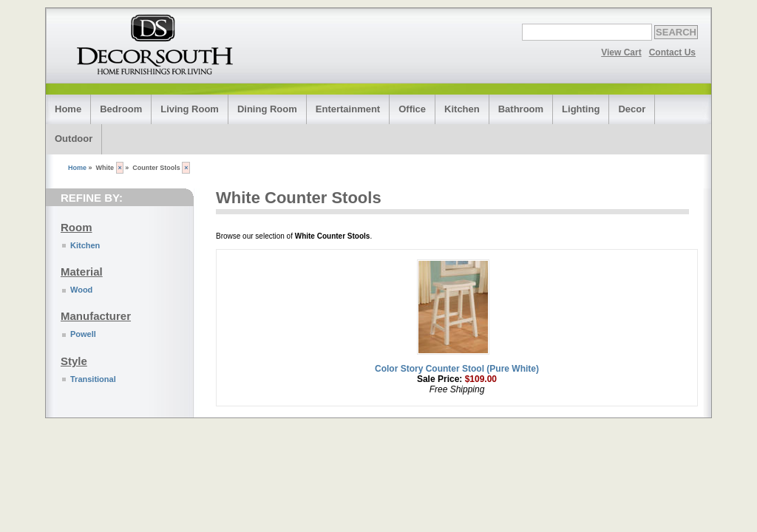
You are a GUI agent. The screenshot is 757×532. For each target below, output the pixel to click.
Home (68, 109)
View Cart (621, 52)
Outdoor (74, 139)
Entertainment (348, 109)
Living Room (190, 109)
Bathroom (521, 109)
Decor (632, 109)
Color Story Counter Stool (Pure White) (457, 369)
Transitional (93, 379)
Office (412, 109)
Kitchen (462, 109)
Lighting (581, 109)
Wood (81, 290)
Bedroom (121, 109)
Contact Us (672, 52)
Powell (83, 334)
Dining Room (267, 109)
